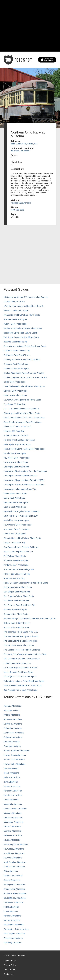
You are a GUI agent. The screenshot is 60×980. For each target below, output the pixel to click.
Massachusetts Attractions (15, 809)
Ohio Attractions (11, 871)
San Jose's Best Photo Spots (16, 601)
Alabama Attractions (12, 706)
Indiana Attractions (12, 777)
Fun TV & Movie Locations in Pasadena (21, 409)
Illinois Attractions (11, 773)
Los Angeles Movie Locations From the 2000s (24, 480)
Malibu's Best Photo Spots (15, 494)
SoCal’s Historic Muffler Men (16, 627)
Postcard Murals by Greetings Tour (19, 569)
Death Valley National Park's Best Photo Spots (24, 386)
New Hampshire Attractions (16, 844)
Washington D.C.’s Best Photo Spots (20, 677)
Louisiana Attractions (13, 795)
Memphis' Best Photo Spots (16, 502)
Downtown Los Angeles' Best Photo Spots (22, 400)
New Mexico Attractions (14, 853)
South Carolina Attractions (15, 893)
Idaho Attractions (11, 768)
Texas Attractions (11, 907)
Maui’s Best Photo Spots (14, 498)
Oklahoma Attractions (13, 876)
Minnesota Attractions (13, 818)
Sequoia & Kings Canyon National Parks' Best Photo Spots (30, 619)
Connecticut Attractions (14, 733)
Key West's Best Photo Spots (16, 458)
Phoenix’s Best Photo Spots (16, 560)
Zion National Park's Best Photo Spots (20, 690)
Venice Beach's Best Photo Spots (18, 672)
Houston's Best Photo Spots (16, 435)
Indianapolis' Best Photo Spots (17, 444)
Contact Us (8, 974)
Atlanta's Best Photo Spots (15, 319)
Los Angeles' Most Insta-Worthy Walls (20, 476)
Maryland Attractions (13, 804)
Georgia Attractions (12, 746)
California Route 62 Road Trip (17, 351)
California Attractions (13, 724)
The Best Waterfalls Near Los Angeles (20, 641)
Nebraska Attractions (13, 835)
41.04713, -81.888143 (20, 151)
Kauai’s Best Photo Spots (15, 453)
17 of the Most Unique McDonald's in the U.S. (24, 306)
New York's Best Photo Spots (16, 529)
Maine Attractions (11, 800)
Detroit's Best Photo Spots (15, 395)
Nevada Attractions (12, 840)
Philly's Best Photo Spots (15, 556)
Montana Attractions (12, 831)
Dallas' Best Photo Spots (15, 382)
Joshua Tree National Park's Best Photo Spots (24, 449)
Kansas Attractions (12, 786)
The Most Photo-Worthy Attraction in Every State (25, 654)
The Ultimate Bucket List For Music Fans (22, 659)
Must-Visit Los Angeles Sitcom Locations (22, 511)
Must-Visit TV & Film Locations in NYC (21, 516)
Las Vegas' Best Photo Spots (16, 467)
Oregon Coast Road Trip (14, 543)
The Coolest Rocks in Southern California (22, 650)
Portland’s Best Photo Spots (16, 565)
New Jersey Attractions (14, 849)
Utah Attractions (11, 911)
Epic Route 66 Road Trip (14, 404)
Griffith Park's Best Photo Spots (17, 427)
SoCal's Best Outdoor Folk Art (17, 623)
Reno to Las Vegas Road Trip (17, 574)
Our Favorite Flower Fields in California (21, 547)
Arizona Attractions (12, 715)
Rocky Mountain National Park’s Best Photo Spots (26, 583)
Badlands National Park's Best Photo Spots (23, 328)
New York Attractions (13, 858)
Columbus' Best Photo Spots (16, 369)
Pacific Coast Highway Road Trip (18, 552)
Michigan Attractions (12, 813)
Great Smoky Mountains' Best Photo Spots (22, 422)
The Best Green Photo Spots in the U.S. (21, 636)
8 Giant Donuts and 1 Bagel (16, 310)
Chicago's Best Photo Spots (16, 364)
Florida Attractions (12, 742)
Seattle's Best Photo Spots (15, 610)
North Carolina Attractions (15, 862)
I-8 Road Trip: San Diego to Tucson (19, 440)
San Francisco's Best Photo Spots (19, 596)
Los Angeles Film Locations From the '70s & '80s (25, 471)
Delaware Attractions (13, 737)
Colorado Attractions (13, 728)
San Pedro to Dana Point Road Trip (19, 605)
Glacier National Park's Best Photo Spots (22, 413)
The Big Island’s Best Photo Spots (19, 645)
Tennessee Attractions (13, 902)
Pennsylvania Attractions (14, 885)
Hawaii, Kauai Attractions (15, 755)
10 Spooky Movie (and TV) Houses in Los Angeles (26, 297)
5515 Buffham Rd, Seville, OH (24, 144)
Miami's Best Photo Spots (15, 507)
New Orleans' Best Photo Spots (18, 525)
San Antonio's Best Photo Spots (18, 587)
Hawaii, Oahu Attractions (14, 764)
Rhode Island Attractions (14, 889)
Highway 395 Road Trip (14, 431)
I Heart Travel (10, 961)
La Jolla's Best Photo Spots (16, 462)
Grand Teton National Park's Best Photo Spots (24, 418)
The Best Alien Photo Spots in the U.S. (21, 632)
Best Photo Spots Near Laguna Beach (20, 333)
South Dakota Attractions (15, 898)
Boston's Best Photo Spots (15, 342)
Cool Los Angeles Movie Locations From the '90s (25, 377)
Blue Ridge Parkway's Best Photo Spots (21, 337)
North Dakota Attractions (14, 867)
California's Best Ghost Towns (17, 355)
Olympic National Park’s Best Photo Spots (22, 538)
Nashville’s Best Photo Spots (16, 520)
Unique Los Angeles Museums (17, 663)
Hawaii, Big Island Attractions (16, 751)
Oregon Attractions (12, 880)
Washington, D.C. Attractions (16, 929)
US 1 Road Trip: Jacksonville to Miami (20, 668)
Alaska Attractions (11, 710)
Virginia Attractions (12, 920)
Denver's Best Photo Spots (15, 391)
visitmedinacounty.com (21, 203)
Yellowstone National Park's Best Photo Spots (24, 681)
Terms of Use (9, 970)
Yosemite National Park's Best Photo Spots (23, 685)
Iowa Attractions (11, 782)
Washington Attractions (14, 925)
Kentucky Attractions (13, 791)
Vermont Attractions (12, 916)
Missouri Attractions (12, 826)
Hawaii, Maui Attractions (14, 760)
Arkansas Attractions (13, 719)
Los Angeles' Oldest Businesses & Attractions (24, 485)
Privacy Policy (10, 965)
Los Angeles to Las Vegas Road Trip (20, 489)
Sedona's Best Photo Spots (16, 614)
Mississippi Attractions (13, 822)
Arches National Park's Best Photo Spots (22, 315)
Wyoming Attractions (13, 943)
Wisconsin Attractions (13, 938)
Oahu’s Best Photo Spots (15, 534)
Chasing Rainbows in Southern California (22, 360)
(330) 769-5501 (18, 210)
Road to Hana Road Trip (14, 578)
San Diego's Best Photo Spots (17, 592)
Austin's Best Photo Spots (15, 324)
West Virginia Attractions (14, 934)
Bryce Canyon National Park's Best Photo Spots (25, 346)
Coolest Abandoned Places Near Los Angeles (24, 373)
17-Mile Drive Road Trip (14, 302)
